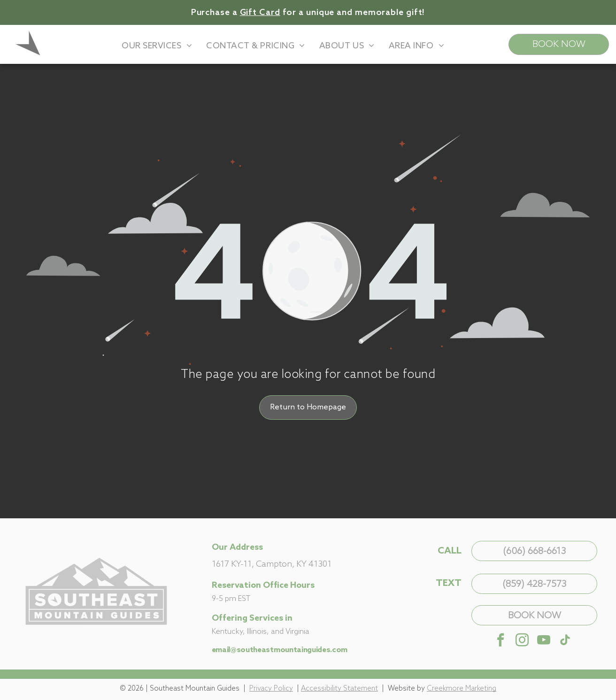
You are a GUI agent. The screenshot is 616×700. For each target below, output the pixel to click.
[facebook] (500, 641)
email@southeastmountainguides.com (280, 650)
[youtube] (544, 641)
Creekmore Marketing (462, 689)
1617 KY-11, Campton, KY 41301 (272, 564)
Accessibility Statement (339, 689)
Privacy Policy (271, 689)
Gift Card (260, 13)
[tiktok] (565, 641)
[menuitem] (157, 46)
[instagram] (522, 641)
